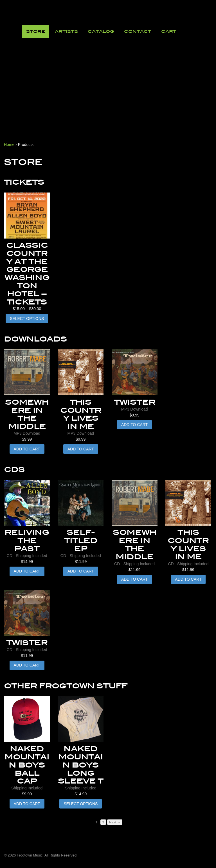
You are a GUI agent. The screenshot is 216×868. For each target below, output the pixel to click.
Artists (66, 31)
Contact (138, 31)
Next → (115, 822)
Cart (169, 31)
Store (36, 31)
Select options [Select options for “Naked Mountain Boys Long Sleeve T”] (81, 804)
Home (9, 145)
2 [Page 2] (103, 822)
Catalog (101, 31)
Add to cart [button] (27, 449)
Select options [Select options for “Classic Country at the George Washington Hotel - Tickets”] (27, 319)
